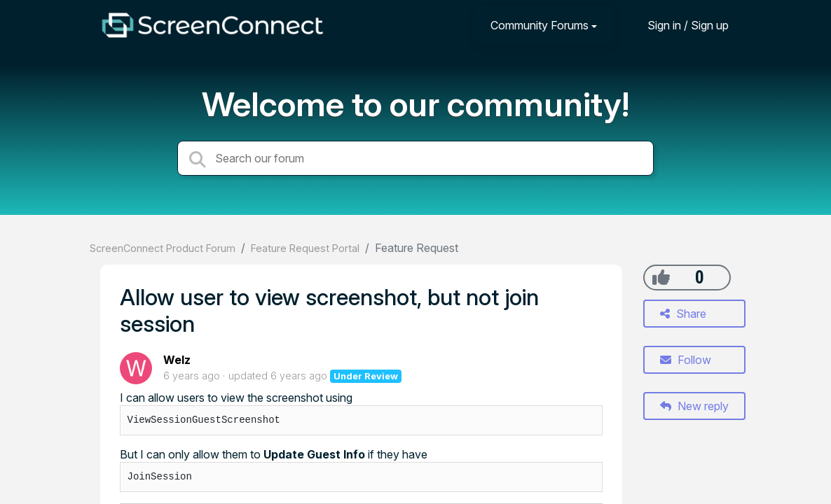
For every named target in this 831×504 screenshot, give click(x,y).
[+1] (661, 277)
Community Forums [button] (540, 25)
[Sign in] (678, 25)
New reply (694, 406)
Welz (177, 360)
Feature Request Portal (305, 248)
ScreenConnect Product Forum (163, 248)
